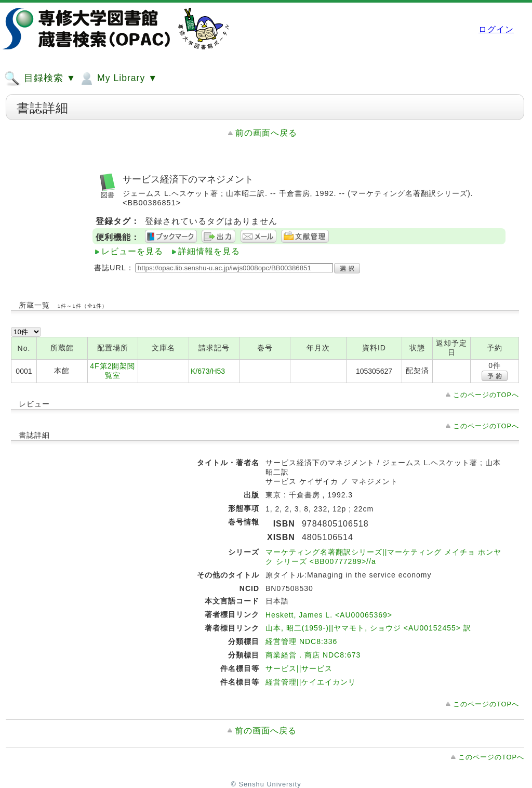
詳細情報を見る (209, 251)
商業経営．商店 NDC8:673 (313, 655)
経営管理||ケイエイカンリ (311, 682)
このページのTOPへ (486, 395)
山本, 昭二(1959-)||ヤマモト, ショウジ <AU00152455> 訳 (368, 628)
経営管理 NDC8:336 (301, 641)
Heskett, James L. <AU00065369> (329, 615)
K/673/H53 (208, 371)
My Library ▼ (118, 78)
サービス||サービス (299, 668)
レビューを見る (132, 251)
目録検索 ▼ (40, 78)
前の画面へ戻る (266, 133)
